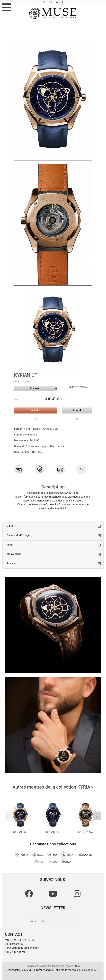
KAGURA (67, 855)
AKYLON (66, 861)
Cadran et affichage (18, 535)
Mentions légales (64, 966)
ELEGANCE (84, 855)
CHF (50, 2)
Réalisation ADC (90, 970)
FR (44, 2)
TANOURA (21, 855)
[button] (97, 816)
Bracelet (12, 563)
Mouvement (14, 554)
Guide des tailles (77, 387)
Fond (10, 545)
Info (77, 410)
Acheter (36, 410)
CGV (78, 966)
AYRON (39, 861)
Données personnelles (39, 966)
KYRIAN (52, 855)
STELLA (37, 855)
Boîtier (11, 526)
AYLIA (52, 861)
